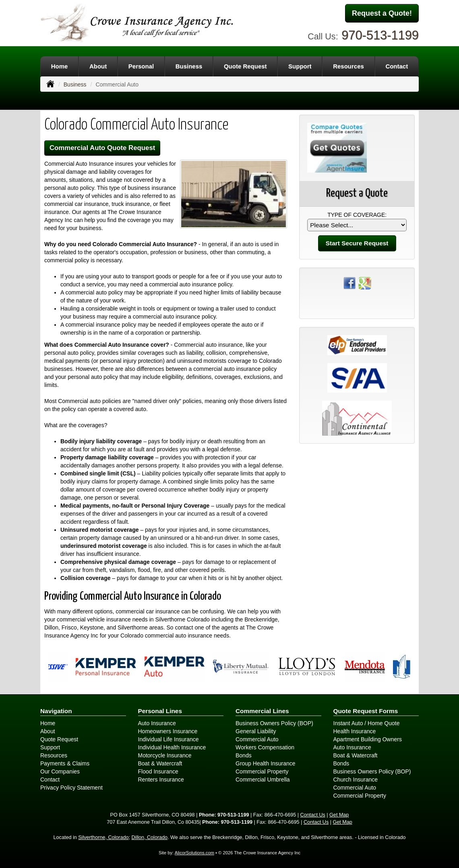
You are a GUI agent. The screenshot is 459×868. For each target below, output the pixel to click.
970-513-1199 (380, 35)
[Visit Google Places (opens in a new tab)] (365, 282)
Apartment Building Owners (368, 739)
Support (50, 747)
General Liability (256, 731)
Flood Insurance (158, 771)
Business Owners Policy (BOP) (274, 723)
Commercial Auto (257, 739)
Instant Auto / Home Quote (367, 723)
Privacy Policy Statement (71, 788)
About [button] (98, 66)
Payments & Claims (65, 763)
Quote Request (59, 739)
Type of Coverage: (357, 215)
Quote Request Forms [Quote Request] (366, 711)
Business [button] (189, 66)
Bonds (244, 755)
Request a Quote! (382, 13)
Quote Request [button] (245, 66)
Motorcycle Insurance (165, 755)
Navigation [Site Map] (56, 711)
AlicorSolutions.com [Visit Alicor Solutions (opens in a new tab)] (194, 853)
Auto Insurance (157, 723)
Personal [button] (141, 66)
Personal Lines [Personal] (160, 711)
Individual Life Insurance (169, 739)
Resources (54, 755)
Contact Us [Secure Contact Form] (313, 815)
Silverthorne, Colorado (103, 837)
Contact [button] (397, 66)
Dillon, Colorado (150, 837)
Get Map (339, 815)
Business (75, 84)
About (48, 731)
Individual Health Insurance (172, 747)
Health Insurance (355, 731)
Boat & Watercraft (160, 763)
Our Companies (60, 771)
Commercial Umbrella (263, 780)
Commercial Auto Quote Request (102, 148)
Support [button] (300, 66)
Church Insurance (356, 780)
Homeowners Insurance (168, 731)
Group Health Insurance (266, 763)
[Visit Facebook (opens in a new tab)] (349, 282)
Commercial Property (262, 771)
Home (60, 66)
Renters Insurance (161, 780)
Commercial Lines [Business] (262, 711)
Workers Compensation (265, 747)
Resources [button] (348, 66)
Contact (50, 780)
